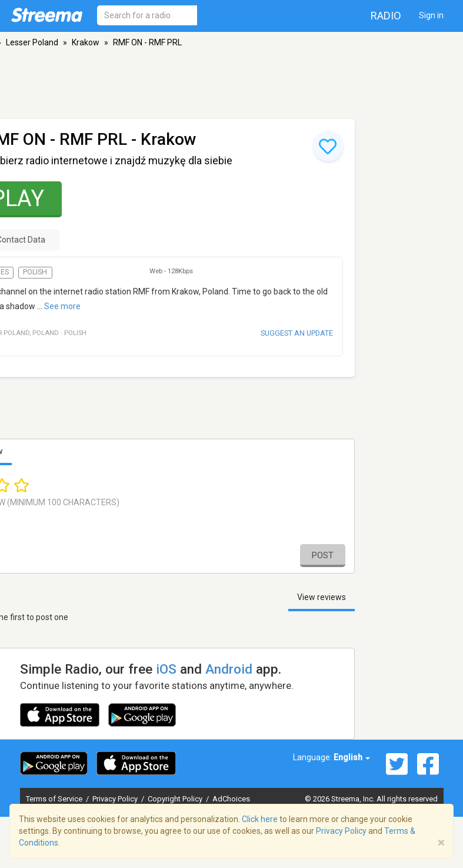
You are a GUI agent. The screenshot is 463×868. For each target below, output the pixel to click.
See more (62, 306)
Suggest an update (297, 333)
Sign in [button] (431, 15)
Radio (386, 16)
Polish (35, 272)
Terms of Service (55, 799)
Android (229, 669)
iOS (166, 669)
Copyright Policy (176, 799)
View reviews (322, 597)
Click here (260, 819)
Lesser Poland (32, 42)
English (352, 757)
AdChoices (231, 799)
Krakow (86, 42)
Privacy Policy (116, 799)
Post (323, 555)
